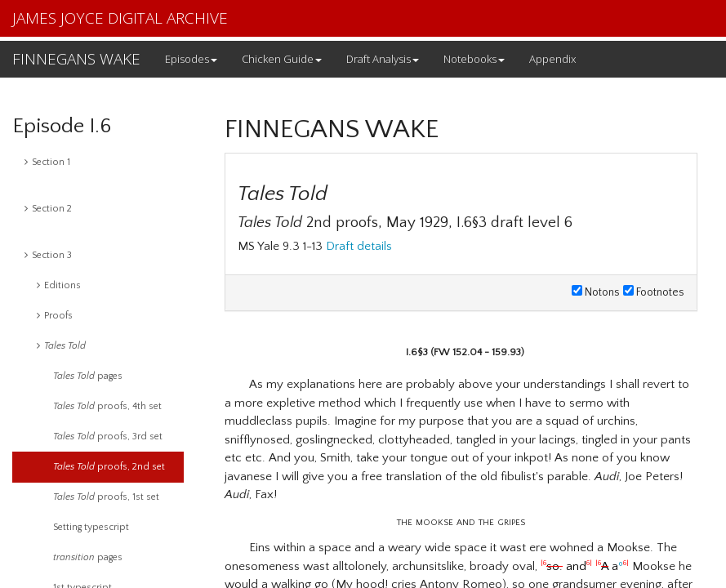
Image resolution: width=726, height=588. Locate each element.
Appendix (552, 59)
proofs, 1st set (106, 497)
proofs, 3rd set (108, 437)
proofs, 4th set (107, 406)
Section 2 (48, 209)
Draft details (359, 246)
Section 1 (47, 162)
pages (88, 376)
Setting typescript (91, 527)
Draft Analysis (383, 59)
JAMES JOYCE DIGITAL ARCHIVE (120, 18)
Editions (59, 285)
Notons (596, 292)
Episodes (191, 59)
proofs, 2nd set (109, 467)
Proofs (55, 316)
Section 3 (48, 255)
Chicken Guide (282, 59)
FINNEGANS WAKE (76, 59)
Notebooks (474, 59)
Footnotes (654, 292)
